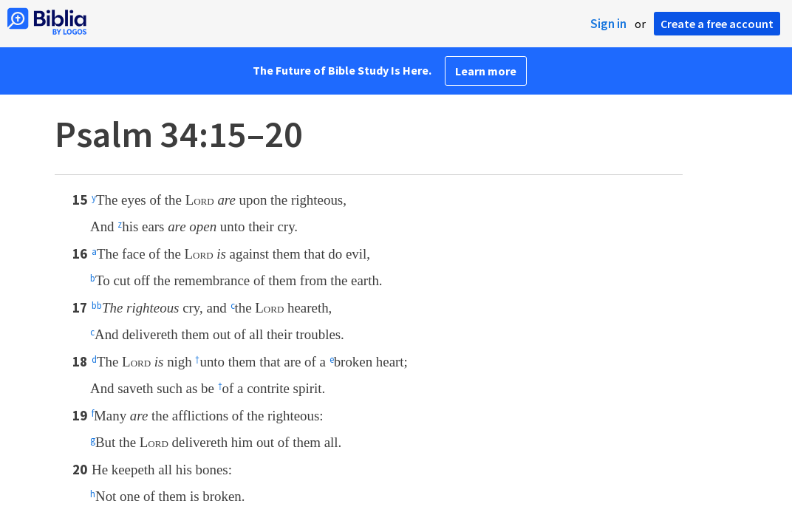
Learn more (486, 71)
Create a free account (717, 24)
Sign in (608, 24)
